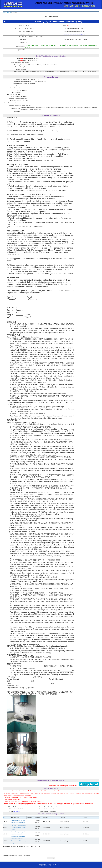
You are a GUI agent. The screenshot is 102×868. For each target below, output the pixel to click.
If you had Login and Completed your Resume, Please (62, 786)
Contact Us (61, 865)
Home (5, 13)
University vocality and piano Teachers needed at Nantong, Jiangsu (19, 827)
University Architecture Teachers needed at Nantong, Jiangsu (19, 841)
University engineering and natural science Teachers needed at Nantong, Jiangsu (18, 834)
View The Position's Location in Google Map (74, 34)
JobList (9, 13)
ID (4, 818)
